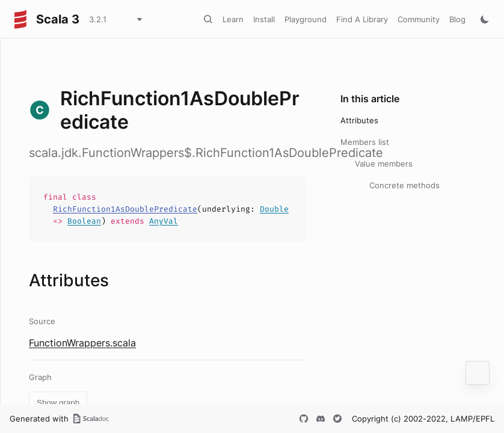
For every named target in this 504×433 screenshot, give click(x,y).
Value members (384, 164)
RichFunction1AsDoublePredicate (125, 209)
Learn (233, 19)
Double (274, 209)
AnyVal (164, 221)
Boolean (84, 221)
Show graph (58, 403)
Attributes (359, 120)
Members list (365, 142)
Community (419, 19)
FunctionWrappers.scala (82, 343)
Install (264, 19)
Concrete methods (404, 185)
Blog (457, 19)
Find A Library (362, 19)
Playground (306, 19)
